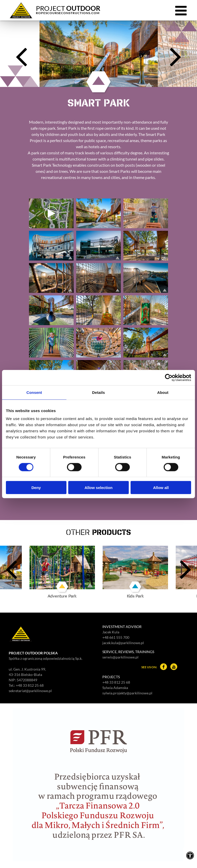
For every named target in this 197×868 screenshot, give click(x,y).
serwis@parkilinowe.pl (120, 657)
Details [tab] (98, 392)
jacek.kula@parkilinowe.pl (123, 643)
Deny (36, 488)
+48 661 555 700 (116, 637)
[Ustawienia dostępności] (190, 855)
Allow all (161, 488)
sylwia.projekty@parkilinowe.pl (127, 693)
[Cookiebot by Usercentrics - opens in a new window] (169, 377)
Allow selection (98, 488)
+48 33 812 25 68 (30, 685)
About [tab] (163, 392)
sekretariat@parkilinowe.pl (30, 691)
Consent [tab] (34, 392)
